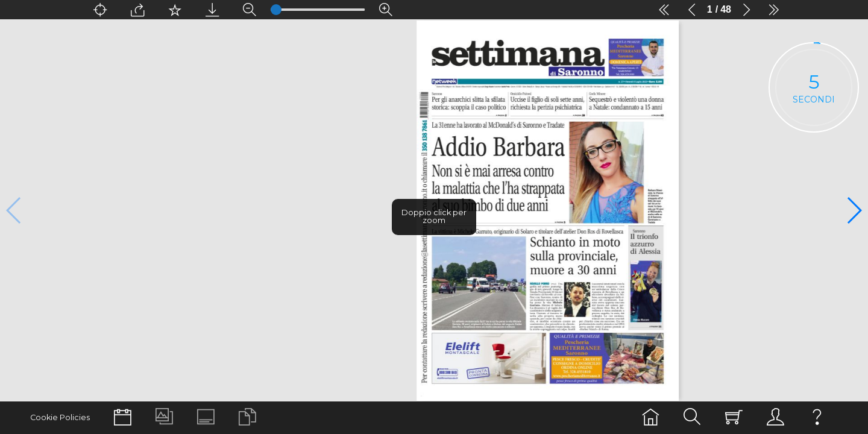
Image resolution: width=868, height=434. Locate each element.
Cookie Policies (57, 417)
